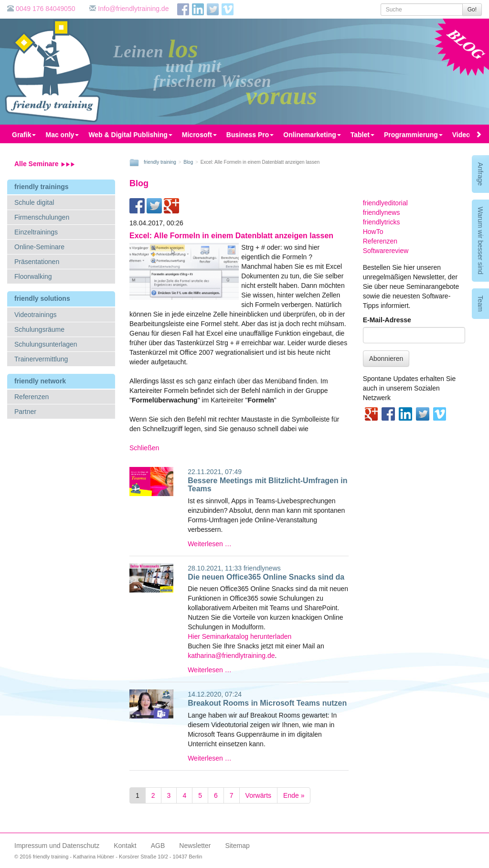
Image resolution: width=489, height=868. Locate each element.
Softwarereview (386, 251)
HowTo (373, 232)
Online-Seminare (39, 247)
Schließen (144, 448)
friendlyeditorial (385, 203)
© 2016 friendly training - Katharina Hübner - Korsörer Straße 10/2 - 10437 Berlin (108, 857)
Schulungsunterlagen (46, 344)
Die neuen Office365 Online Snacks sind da (266, 577)
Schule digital (34, 202)
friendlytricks (382, 222)
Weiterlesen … (210, 544)
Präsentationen (37, 262)
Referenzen (32, 397)
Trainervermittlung (41, 359)
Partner (25, 412)
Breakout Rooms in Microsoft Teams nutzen (267, 703)
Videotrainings (35, 315)
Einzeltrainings (36, 232)
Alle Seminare (45, 164)
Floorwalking (33, 276)
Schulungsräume (39, 329)
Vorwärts (258, 795)
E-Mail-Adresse (387, 320)
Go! (472, 10)
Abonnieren (386, 359)
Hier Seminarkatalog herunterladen (239, 636)
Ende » (294, 795)
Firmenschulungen (42, 217)
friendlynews (262, 568)
